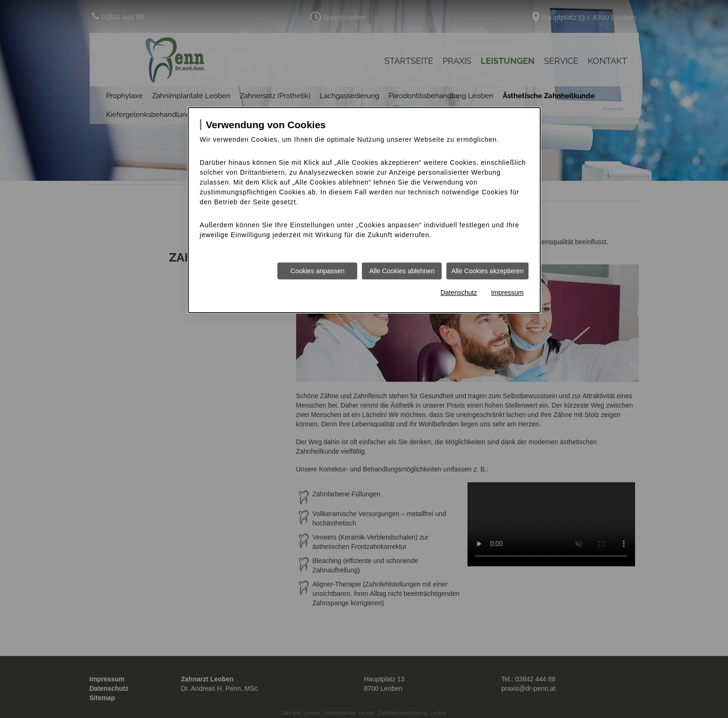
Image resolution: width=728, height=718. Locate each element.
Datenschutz (459, 293)
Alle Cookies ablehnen (402, 271)
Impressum (507, 293)
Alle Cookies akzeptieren (487, 271)
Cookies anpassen (318, 271)
